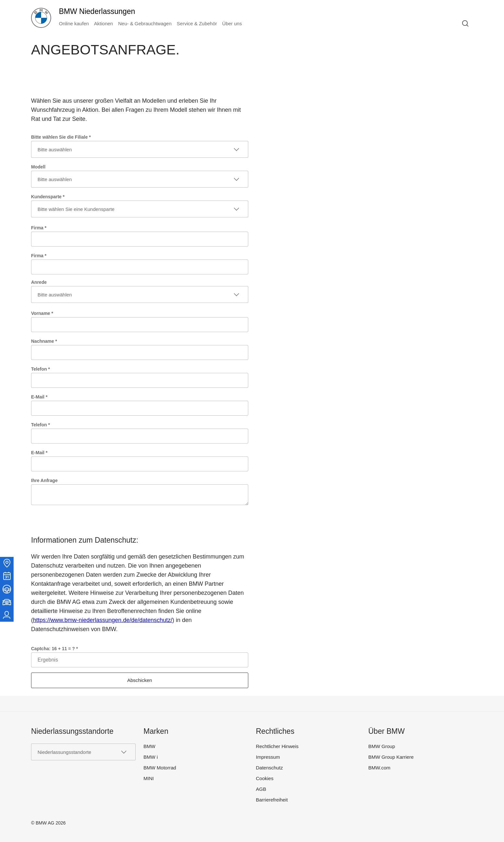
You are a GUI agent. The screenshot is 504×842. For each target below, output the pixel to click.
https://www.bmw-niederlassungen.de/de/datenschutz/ (103, 620)
